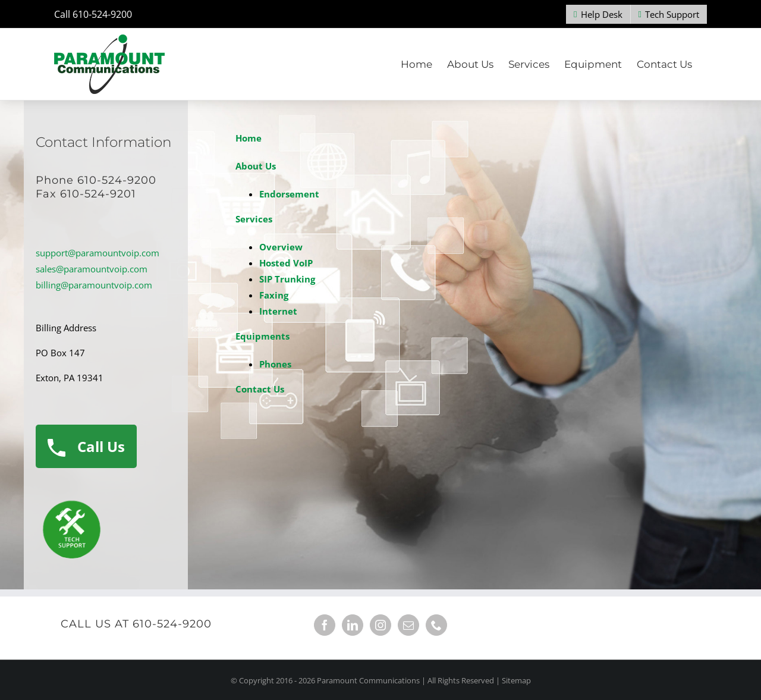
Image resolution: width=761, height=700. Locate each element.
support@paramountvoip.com (98, 253)
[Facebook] (325, 625)
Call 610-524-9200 (93, 14)
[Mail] (408, 625)
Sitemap (516, 680)
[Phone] (436, 625)
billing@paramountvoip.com (94, 285)
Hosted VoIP (286, 263)
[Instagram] (380, 625)
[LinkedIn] (353, 625)
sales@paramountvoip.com (92, 269)
